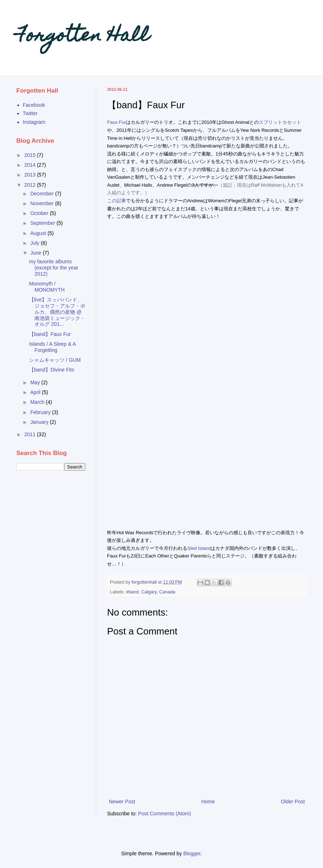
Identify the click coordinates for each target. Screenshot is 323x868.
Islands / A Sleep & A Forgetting (52, 347)
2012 (31, 185)
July (35, 243)
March (38, 402)
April (36, 392)
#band (132, 592)
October (40, 213)
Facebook (34, 105)
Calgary (149, 592)
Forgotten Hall (83, 37)
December (42, 194)
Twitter (30, 113)
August (39, 233)
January (40, 422)
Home (208, 802)
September (43, 223)
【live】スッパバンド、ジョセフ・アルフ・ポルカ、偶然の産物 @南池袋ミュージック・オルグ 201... (57, 312)
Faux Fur (116, 122)
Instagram (34, 122)
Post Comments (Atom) (165, 814)
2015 (31, 155)
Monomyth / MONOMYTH (47, 287)
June (36, 253)
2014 (31, 165)
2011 (31, 434)
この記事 (116, 201)
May (36, 382)
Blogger (192, 853)
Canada (167, 592)
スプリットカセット (280, 122)
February (41, 412)
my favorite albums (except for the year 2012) (54, 268)
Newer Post (122, 802)
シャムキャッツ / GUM (55, 360)
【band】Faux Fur (50, 334)
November (42, 203)
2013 (31, 175)
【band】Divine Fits (52, 370)
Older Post (293, 802)
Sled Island (199, 548)
